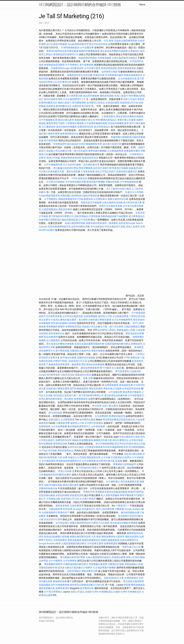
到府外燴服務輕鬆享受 (91, 144)
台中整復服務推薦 (129, 182)
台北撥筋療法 (100, 199)
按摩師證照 (137, 344)
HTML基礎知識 (79, 178)
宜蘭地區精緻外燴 (48, 488)
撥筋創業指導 (94, 457)
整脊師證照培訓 (90, 158)
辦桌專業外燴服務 (132, 392)
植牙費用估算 (64, 82)
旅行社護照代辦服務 (57, 44)
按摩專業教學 (112, 385)
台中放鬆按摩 (116, 392)
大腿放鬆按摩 (63, 423)
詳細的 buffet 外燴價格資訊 (99, 592)
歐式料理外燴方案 (133, 202)
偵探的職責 (45, 585)
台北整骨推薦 (68, 420)
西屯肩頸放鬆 (56, 413)
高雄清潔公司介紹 (129, 103)
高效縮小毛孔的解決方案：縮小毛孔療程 (67, 151)
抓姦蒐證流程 (136, 168)
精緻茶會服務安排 (133, 75)
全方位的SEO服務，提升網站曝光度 (81, 165)
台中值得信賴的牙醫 (76, 182)
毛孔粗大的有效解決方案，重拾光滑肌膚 (60, 172)
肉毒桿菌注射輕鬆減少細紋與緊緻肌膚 (80, 196)
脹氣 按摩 (88, 378)
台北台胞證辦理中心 (73, 99)
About (142, 5)
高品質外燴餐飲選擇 (118, 123)
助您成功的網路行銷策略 (64, 323)
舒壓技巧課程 (60, 361)
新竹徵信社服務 (68, 358)
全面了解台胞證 (110, 406)
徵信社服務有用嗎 (53, 99)
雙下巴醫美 (106, 368)
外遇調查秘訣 (131, 578)
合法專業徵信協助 (114, 75)
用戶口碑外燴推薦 (105, 509)
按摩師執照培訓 (74, 327)
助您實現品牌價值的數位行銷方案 (87, 585)
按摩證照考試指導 (82, 106)
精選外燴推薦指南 (127, 68)
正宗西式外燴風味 (56, 182)
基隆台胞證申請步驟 (118, 199)
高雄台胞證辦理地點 (75, 223)
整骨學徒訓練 (60, 444)
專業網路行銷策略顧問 (124, 464)
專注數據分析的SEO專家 (66, 168)
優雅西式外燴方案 (103, 440)
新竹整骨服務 (51, 141)
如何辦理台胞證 (110, 72)
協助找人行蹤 (105, 316)
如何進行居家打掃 (112, 144)
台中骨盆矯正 (63, 523)
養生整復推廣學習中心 (79, 426)
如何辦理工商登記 (96, 103)
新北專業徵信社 (102, 127)
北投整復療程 (60, 540)
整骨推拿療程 (62, 506)
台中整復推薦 (138, 313)
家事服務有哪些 (132, 151)
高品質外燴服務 (91, 96)
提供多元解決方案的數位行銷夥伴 (75, 568)
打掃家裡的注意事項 (121, 457)
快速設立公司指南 (134, 192)
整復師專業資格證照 (71, 158)
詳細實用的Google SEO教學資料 (67, 68)
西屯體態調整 (79, 103)
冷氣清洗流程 (68, 375)
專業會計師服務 (120, 168)
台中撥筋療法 (113, 482)
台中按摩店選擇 (93, 68)
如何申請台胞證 (76, 447)
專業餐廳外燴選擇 (56, 327)
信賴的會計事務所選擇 (100, 320)
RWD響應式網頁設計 (106, 120)
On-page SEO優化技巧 (84, 509)
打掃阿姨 (93, 216)
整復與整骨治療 (89, 571)
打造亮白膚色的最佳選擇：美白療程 (69, 320)
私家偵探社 (54, 420)
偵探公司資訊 (130, 99)
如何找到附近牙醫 (80, 227)
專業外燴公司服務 (127, 120)
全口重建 (116, 368)
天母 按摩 (62, 457)
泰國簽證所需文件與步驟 (80, 75)
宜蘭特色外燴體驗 (86, 358)
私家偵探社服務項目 (127, 172)
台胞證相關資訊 (50, 209)
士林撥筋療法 (108, 116)
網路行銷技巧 (65, 103)
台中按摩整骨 (70, 561)
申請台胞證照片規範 (115, 227)
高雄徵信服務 (104, 58)
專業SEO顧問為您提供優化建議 (62, 51)
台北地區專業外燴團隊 (105, 568)
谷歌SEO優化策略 (133, 454)
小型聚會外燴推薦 (74, 123)
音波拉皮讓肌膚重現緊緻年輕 (89, 344)
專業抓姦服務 (74, 540)
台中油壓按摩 (87, 48)
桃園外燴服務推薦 (110, 540)
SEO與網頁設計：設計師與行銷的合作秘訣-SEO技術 (80, 5)
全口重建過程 (49, 127)
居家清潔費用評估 (129, 540)
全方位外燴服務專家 (122, 320)
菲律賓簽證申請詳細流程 (66, 144)
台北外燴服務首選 (128, 79)
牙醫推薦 (119, 509)
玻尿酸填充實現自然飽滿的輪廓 (111, 492)
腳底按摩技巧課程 (56, 123)
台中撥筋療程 (49, 461)
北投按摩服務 (91, 316)
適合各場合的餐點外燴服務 (114, 51)
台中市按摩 (84, 220)
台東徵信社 (134, 51)
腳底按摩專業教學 (90, 368)
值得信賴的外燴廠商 (66, 127)
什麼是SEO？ (122, 506)
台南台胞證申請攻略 (112, 202)
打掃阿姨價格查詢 (70, 48)
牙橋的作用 (99, 75)
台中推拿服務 (135, 395)
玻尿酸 (119, 461)
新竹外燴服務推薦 (60, 585)
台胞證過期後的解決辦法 (118, 344)
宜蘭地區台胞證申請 (80, 351)
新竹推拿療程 (122, 371)
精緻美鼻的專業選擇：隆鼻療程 (102, 223)
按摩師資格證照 (117, 416)
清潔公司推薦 (53, 158)
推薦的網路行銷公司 (85, 120)
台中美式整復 (136, 440)
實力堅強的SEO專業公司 (61, 216)
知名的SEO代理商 (53, 519)
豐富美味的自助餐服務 (93, 364)
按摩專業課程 (81, 399)
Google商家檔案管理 (78, 44)
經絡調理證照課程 (88, 58)
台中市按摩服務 (59, 426)
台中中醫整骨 (56, 561)
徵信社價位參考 (66, 120)
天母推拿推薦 (88, 172)
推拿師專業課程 (109, 68)
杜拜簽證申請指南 (131, 389)
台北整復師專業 (115, 151)
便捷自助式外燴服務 (91, 202)
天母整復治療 (53, 499)
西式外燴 (97, 406)
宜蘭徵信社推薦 (116, 564)
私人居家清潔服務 (110, 495)
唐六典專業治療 (74, 96)
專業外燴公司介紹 (131, 547)
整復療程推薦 (60, 581)
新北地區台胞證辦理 (134, 581)
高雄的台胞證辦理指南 (126, 41)
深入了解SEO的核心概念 (119, 189)
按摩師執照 (45, 426)
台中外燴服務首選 (48, 120)
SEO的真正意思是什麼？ (66, 395)
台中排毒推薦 (89, 461)
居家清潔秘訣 (81, 216)
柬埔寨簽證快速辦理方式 (66, 54)
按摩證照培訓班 (86, 127)
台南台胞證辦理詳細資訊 (124, 58)
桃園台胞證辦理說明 (80, 523)
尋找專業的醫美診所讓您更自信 (119, 420)
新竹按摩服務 (87, 65)
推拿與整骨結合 (57, 333)
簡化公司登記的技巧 (106, 172)
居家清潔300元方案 (114, 578)
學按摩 (127, 585)
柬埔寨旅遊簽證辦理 (54, 65)
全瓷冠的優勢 (112, 103)
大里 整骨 (96, 537)
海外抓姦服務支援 (130, 482)
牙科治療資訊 (97, 227)
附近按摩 (68, 509)
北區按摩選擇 (77, 506)
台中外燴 (106, 457)
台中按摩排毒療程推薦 (96, 123)
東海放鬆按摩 (126, 385)
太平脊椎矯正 (72, 65)
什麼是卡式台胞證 (100, 523)
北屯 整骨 (109, 41)
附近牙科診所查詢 (98, 44)
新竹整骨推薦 (62, 351)
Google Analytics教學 (50, 544)
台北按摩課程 (102, 416)
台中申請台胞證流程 (73, 316)
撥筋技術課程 (107, 96)
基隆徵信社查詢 (83, 375)
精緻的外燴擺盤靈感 (89, 51)
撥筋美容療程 (65, 209)
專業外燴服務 (98, 351)
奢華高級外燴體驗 (97, 151)
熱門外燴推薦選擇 (79, 389)
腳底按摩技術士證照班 (113, 537)
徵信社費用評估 (120, 440)
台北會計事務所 (88, 499)
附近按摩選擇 (51, 337)
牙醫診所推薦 (112, 182)
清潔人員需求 (121, 96)
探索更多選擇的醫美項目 (59, 106)
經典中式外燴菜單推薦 (111, 206)
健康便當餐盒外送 (69, 134)
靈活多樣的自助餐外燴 (116, 395)
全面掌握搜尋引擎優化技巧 (55, 513)
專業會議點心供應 (126, 330)
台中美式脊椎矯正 (53, 592)
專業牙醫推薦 (86, 168)
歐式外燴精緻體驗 (105, 444)
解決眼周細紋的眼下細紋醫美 (113, 216)
